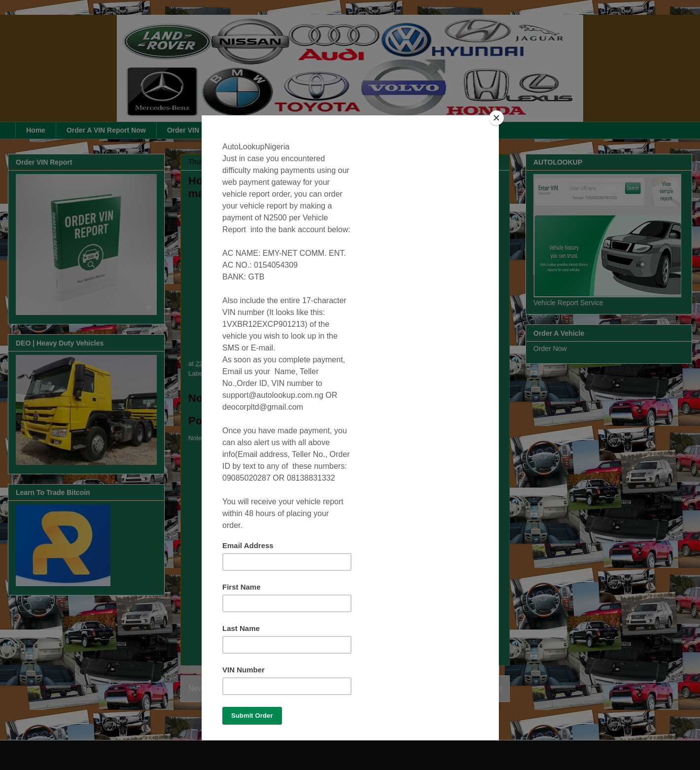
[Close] (496, 118)
